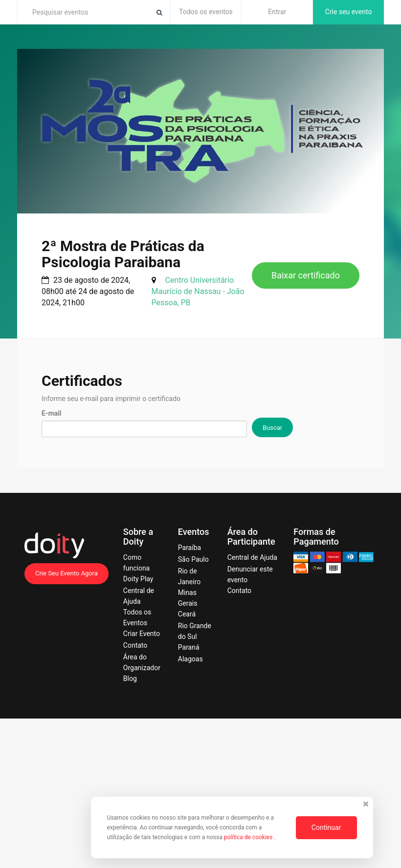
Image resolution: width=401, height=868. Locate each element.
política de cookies (249, 837)
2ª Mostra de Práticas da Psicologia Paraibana (123, 254)
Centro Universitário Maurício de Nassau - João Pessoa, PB (198, 291)
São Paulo (193, 559)
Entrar (277, 12)
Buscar (272, 428)
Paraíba (189, 548)
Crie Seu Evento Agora (67, 573)
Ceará (187, 614)
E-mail (51, 413)
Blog (130, 678)
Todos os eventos (206, 12)
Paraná (189, 647)
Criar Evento (142, 634)
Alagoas (190, 659)
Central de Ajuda (252, 557)
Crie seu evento (349, 12)
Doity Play (138, 579)
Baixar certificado (306, 275)
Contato (135, 645)
